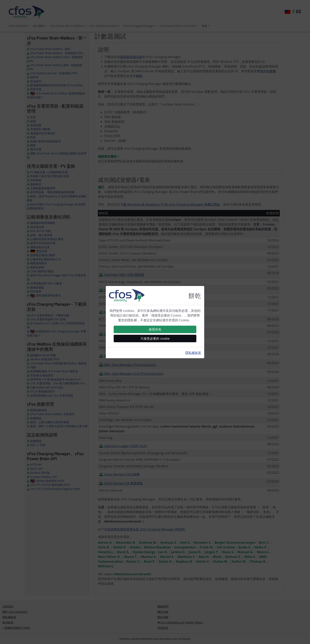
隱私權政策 (193, 353)
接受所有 (155, 329)
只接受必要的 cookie (155, 338)
